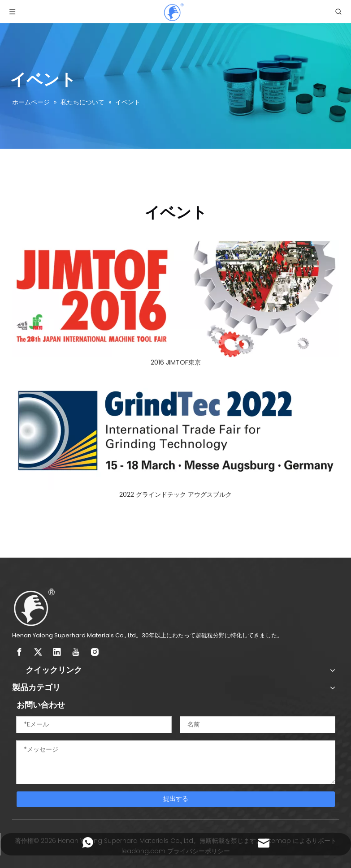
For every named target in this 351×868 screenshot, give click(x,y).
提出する (176, 799)
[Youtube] (76, 652)
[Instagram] (95, 652)
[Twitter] (38, 652)
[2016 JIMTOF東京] (176, 299)
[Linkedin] (57, 652)
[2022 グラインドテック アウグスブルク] (176, 431)
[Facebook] (19, 652)
